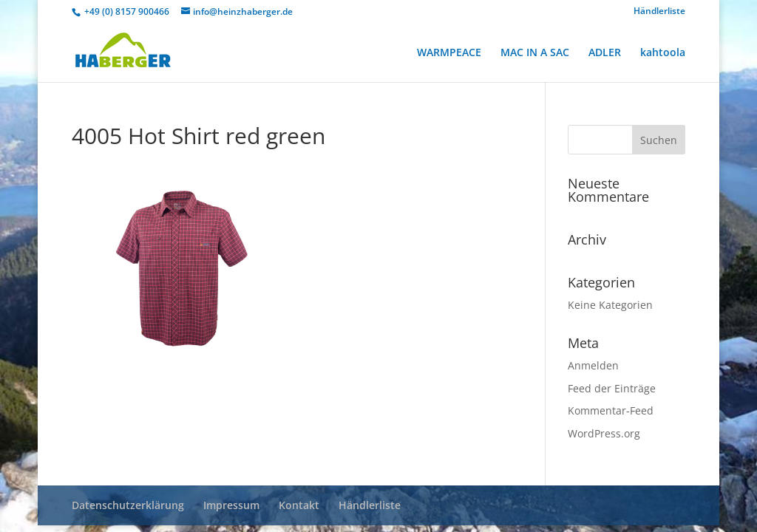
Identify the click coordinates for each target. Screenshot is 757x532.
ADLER (605, 53)
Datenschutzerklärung (128, 505)
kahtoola (663, 53)
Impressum (231, 505)
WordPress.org (604, 433)
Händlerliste (659, 12)
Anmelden (593, 365)
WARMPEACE (449, 53)
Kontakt (299, 505)
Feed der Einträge (612, 388)
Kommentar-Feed (611, 410)
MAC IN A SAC (535, 53)
